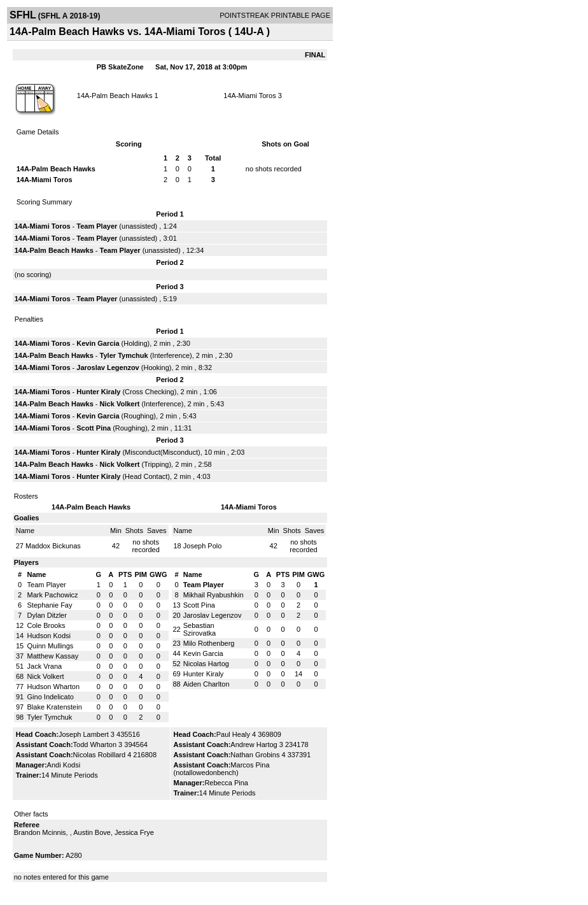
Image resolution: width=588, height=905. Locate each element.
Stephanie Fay (50, 605)
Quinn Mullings (51, 646)
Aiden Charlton (206, 684)
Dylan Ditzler (47, 615)
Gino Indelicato (51, 697)
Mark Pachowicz (53, 595)
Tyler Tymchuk (124, 355)
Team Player (97, 226)
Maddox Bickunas (53, 546)
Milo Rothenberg (209, 643)
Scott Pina (94, 428)
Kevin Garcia (98, 343)
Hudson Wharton (54, 687)
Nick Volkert (120, 404)
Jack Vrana (45, 666)
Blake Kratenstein (55, 707)
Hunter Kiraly (98, 392)
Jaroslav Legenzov (108, 367)
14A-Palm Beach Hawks (115, 96)
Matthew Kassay (53, 656)
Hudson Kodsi (49, 636)
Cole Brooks (46, 625)
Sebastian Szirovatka (199, 629)
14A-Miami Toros (249, 96)
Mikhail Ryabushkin (213, 595)
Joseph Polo (203, 546)
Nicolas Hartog (206, 664)
